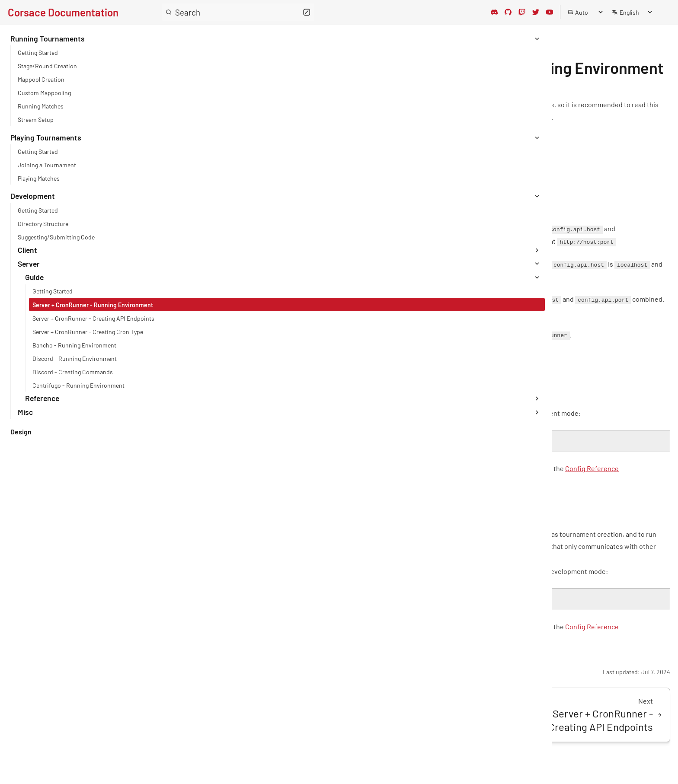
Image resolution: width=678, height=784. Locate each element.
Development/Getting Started (236, 186)
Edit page (191, 694)
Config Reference (224, 373)
